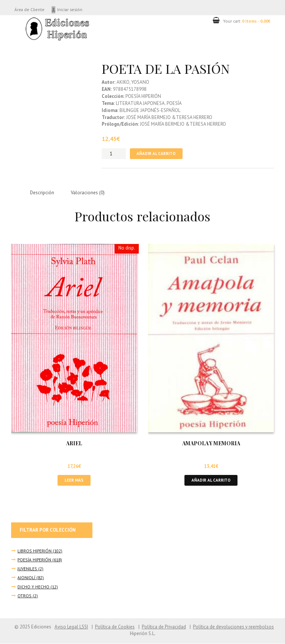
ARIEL (74, 444)
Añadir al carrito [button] (211, 480)
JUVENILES (27, 569)
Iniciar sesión (71, 9)
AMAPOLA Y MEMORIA (211, 444)
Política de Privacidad (164, 627)
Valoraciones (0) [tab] (88, 193)
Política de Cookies (115, 627)
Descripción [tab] (42, 193)
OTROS (24, 596)
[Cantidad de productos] (114, 154)
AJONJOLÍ (26, 578)
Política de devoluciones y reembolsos (233, 627)
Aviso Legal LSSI (71, 627)
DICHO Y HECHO (33, 587)
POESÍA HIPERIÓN (34, 560)
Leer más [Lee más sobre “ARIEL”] (74, 480)
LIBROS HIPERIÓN (34, 551)
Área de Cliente (30, 9)
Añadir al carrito (156, 154)
